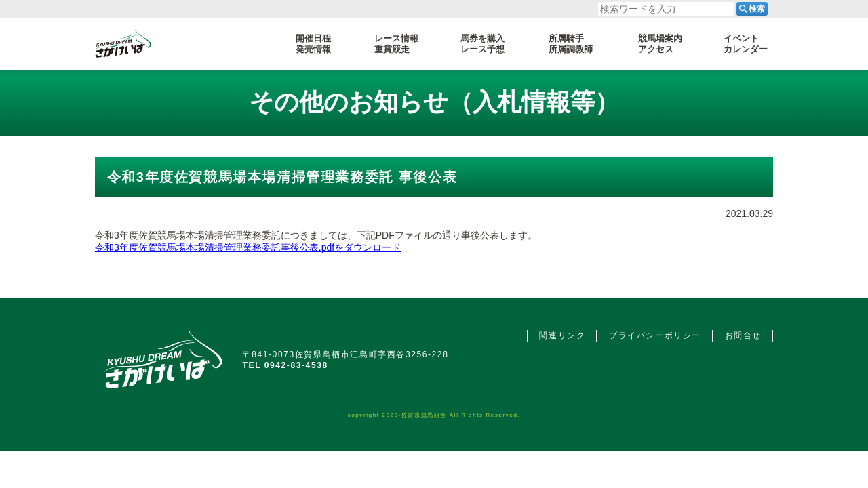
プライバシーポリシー (655, 335)
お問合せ (743, 335)
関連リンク (562, 335)
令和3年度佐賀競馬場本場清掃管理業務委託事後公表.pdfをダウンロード (248, 247)
